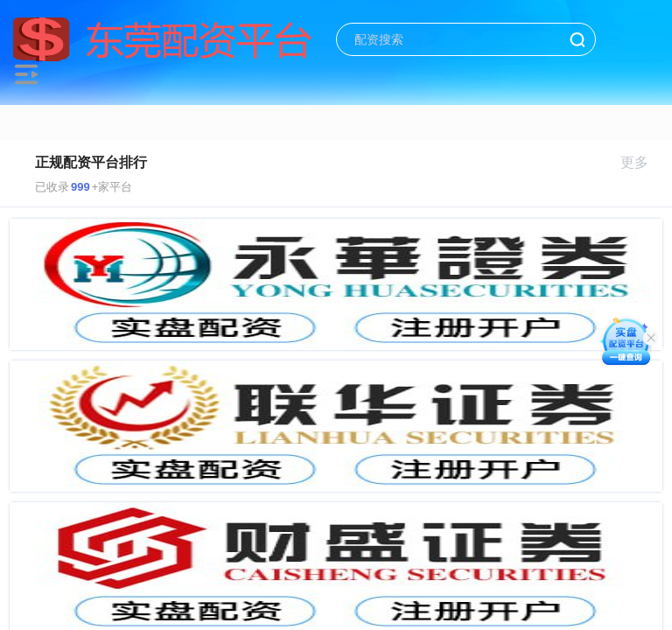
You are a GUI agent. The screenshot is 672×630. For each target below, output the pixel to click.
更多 (642, 162)
